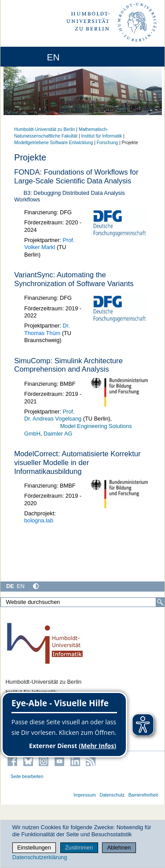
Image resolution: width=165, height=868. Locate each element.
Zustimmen (79, 848)
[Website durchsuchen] (82, 602)
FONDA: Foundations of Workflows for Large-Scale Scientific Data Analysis (76, 177)
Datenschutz (112, 795)
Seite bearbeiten (27, 777)
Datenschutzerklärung (40, 857)
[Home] (32, 57)
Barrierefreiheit (143, 795)
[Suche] (160, 602)
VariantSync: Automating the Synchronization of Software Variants (74, 279)
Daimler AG (58, 434)
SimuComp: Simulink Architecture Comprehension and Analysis (68, 365)
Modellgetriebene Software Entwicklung (53, 143)
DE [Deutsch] (10, 586)
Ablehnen (119, 848)
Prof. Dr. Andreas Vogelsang (53, 415)
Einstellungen (34, 848)
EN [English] (21, 586)
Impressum (85, 795)
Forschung (107, 143)
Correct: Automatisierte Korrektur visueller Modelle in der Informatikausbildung (77, 463)
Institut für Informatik (101, 136)
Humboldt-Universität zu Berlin (44, 129)
